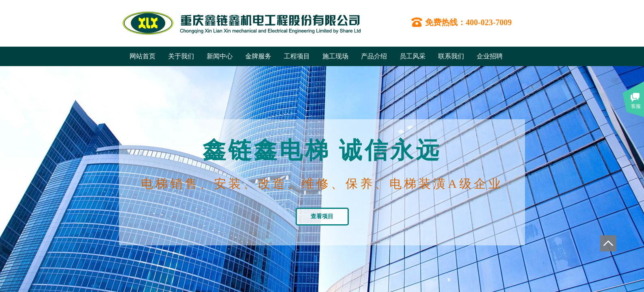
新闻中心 (220, 56)
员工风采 (413, 56)
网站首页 (143, 56)
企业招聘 (490, 56)
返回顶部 (608, 243)
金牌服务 (258, 56)
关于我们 (181, 56)
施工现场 (335, 56)
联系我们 (451, 56)
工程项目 (297, 56)
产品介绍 (374, 56)
